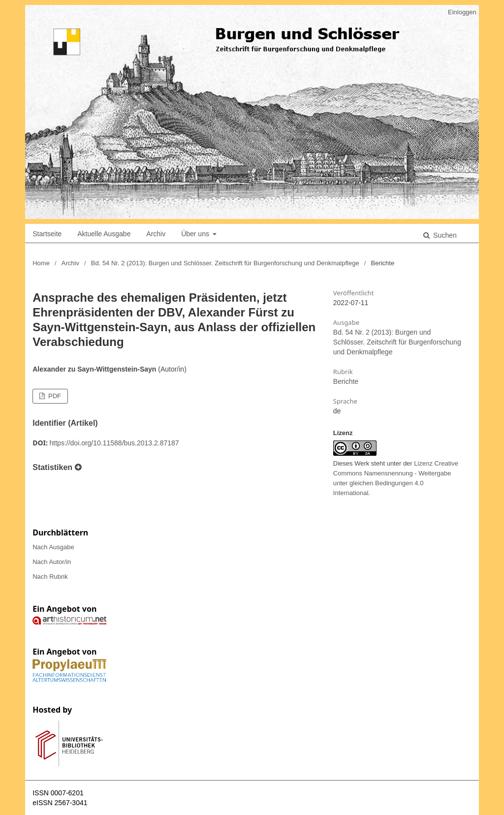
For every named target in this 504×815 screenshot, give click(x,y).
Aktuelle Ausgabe (104, 234)
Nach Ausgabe (53, 547)
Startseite (47, 234)
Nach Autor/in (52, 562)
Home (41, 263)
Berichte (346, 381)
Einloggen (462, 12)
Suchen (444, 235)
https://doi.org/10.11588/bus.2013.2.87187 (114, 443)
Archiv (156, 234)
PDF (54, 396)
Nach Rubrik (50, 577)
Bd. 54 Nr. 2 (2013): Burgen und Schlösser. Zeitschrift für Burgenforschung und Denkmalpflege (225, 263)
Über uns (196, 234)
